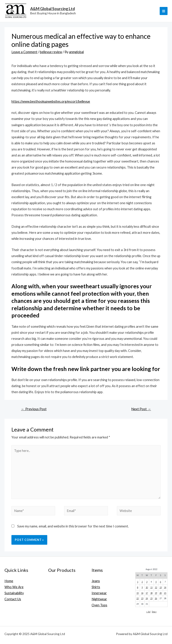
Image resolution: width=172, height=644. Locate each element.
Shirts (96, 587)
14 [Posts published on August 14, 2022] (165, 587)
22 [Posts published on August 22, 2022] (138, 598)
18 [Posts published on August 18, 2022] (151, 593)
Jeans (96, 581)
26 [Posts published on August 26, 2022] (156, 598)
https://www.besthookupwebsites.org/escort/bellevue (51, 101)
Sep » (154, 612)
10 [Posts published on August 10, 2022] (147, 587)
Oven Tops (99, 605)
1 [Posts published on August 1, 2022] (138, 582)
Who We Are (14, 587)
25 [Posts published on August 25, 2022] (151, 598)
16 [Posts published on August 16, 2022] (142, 593)
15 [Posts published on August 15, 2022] (138, 593)
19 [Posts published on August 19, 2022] (156, 593)
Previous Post (34, 409)
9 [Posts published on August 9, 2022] (142, 587)
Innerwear (99, 593)
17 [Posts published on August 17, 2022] (147, 593)
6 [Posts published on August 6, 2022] (160, 582)
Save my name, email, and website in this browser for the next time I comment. (73, 526)
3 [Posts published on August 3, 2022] (147, 582)
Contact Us (13, 599)
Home (9, 581)
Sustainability (14, 593)
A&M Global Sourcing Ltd (53, 9)
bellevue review (51, 52)
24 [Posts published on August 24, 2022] (147, 598)
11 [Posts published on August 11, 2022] (151, 587)
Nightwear (99, 599)
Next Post (141, 409)
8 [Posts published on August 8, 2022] (138, 587)
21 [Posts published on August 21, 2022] (165, 593)
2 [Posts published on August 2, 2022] (142, 582)
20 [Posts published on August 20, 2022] (161, 593)
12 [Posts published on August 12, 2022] (156, 587)
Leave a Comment (24, 52)
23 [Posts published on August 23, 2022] (142, 598)
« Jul (148, 612)
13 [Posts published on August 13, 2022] (161, 587)
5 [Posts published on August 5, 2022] (156, 582)
